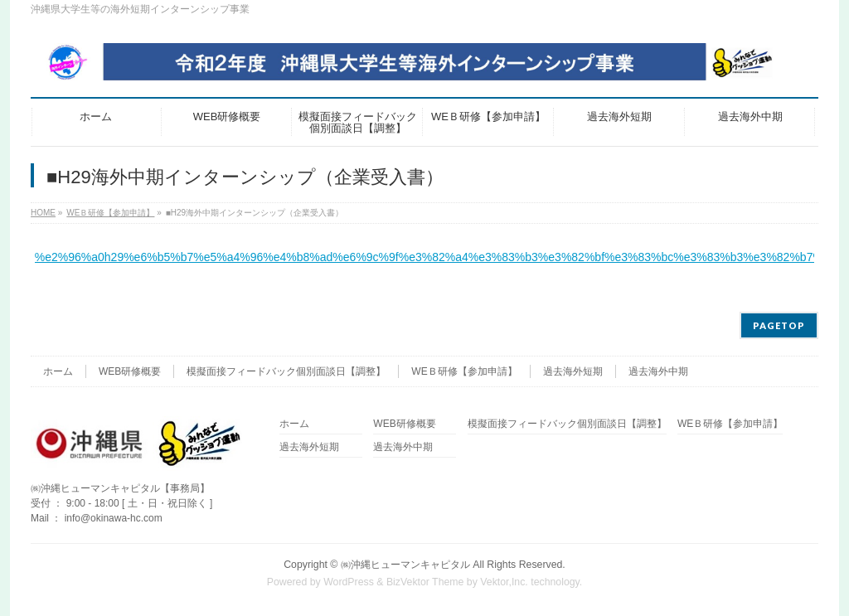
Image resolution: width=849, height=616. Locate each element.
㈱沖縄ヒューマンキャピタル (405, 565)
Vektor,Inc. (504, 582)
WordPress (349, 582)
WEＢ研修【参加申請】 (464, 371)
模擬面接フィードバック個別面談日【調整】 (286, 371)
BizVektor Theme (425, 582)
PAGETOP (779, 325)
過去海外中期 (658, 371)
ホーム (58, 371)
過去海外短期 (573, 371)
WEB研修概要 (130, 371)
